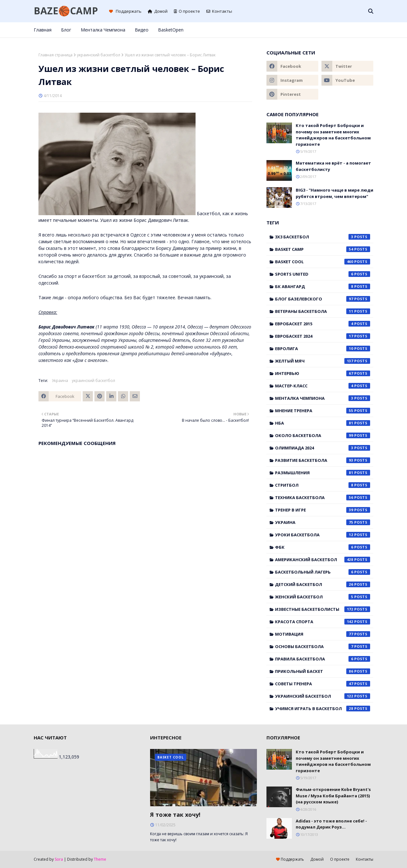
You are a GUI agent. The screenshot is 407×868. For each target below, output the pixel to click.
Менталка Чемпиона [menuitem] (103, 30)
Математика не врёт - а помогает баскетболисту (333, 166)
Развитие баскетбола (323, 460)
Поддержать (125, 11)
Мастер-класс (323, 386)
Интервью (323, 373)
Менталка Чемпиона (323, 398)
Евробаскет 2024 (323, 336)
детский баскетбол (323, 584)
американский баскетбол (323, 560)
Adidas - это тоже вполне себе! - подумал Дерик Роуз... (331, 824)
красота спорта (323, 622)
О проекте (187, 11)
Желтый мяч (323, 361)
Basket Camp (323, 249)
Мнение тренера (323, 411)
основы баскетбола (323, 646)
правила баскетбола (323, 659)
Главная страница (55, 55)
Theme (100, 859)
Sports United (323, 274)
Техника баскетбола (323, 498)
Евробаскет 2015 (323, 324)
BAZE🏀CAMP (66, 11)
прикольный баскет (323, 671)
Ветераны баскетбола (323, 311)
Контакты (219, 11)
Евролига (323, 349)
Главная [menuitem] (43, 30)
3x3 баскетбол (323, 237)
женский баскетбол (323, 597)
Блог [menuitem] (66, 30)
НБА (323, 423)
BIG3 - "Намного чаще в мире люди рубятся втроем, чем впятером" (335, 193)
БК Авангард (323, 286)
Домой (158, 11)
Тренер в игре (323, 510)
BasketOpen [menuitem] (171, 30)
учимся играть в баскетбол (323, 709)
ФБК (323, 547)
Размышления (323, 473)
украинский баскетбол (99, 55)
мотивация (323, 634)
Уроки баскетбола (323, 535)
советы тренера (323, 684)
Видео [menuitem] (142, 30)
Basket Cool (323, 262)
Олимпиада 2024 (323, 448)
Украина (60, 381)
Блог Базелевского (323, 299)
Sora (59, 859)
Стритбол (323, 485)
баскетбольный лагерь (323, 572)
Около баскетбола (323, 435)
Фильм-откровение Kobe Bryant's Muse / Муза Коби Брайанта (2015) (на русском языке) (333, 796)
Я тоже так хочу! (175, 815)
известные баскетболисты (323, 609)
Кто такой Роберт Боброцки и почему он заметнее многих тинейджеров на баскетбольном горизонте (333, 135)
